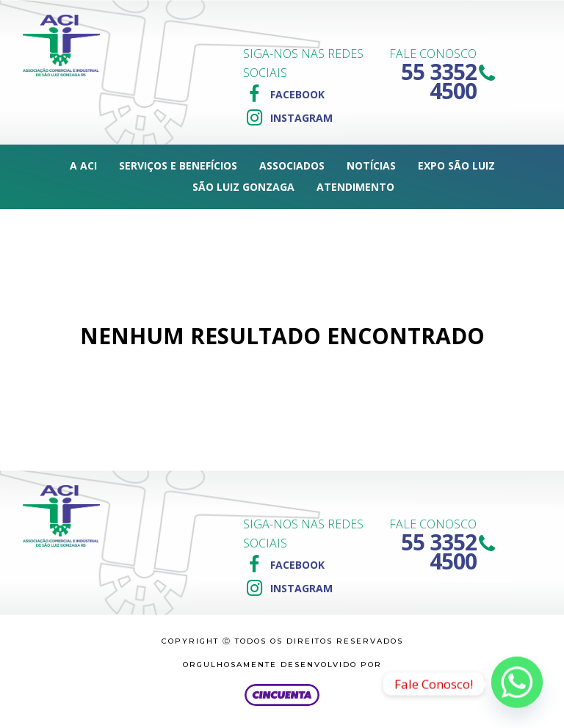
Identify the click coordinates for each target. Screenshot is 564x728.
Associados (292, 165)
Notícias (371, 165)
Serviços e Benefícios (178, 165)
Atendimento (355, 187)
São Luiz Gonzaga (243, 187)
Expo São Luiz (456, 165)
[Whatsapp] (517, 684)
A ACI (83, 165)
